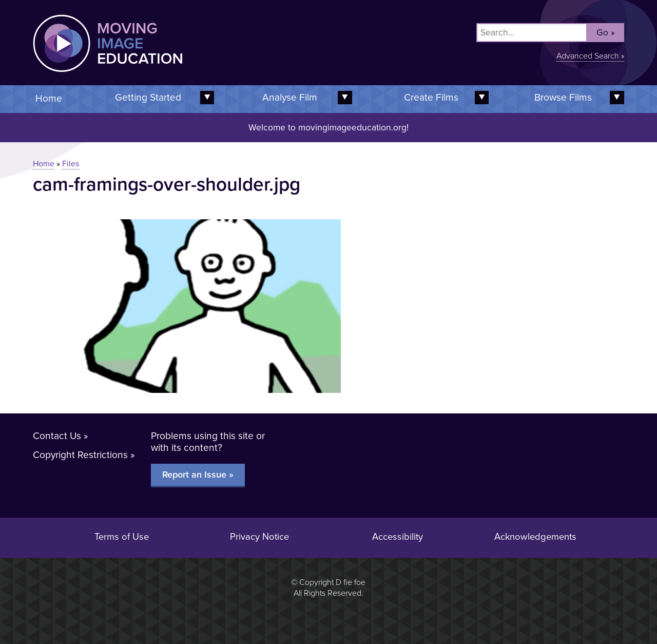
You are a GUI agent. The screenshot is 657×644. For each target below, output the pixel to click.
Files (71, 164)
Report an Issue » (198, 475)
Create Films (431, 97)
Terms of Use (122, 537)
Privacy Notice (259, 537)
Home (49, 98)
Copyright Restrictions (80, 455)
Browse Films (563, 97)
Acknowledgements (535, 537)
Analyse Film (290, 97)
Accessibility (398, 537)
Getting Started (148, 97)
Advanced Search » (590, 56)
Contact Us (57, 436)
